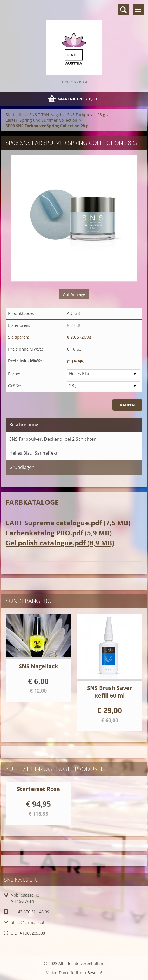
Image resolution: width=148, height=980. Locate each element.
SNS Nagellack (38, 666)
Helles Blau (80, 373)
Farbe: (14, 374)
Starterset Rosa (38, 789)
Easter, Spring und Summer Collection (41, 120)
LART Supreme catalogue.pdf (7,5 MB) (68, 523)
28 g (73, 385)
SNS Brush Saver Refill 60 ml (110, 692)
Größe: (15, 386)
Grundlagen (22, 467)
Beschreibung (24, 425)
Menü (138, 10)
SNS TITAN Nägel (45, 115)
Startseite (15, 115)
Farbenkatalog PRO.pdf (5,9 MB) (59, 533)
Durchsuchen (123, 10)
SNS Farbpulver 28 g (86, 115)
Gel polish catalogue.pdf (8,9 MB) (60, 543)
